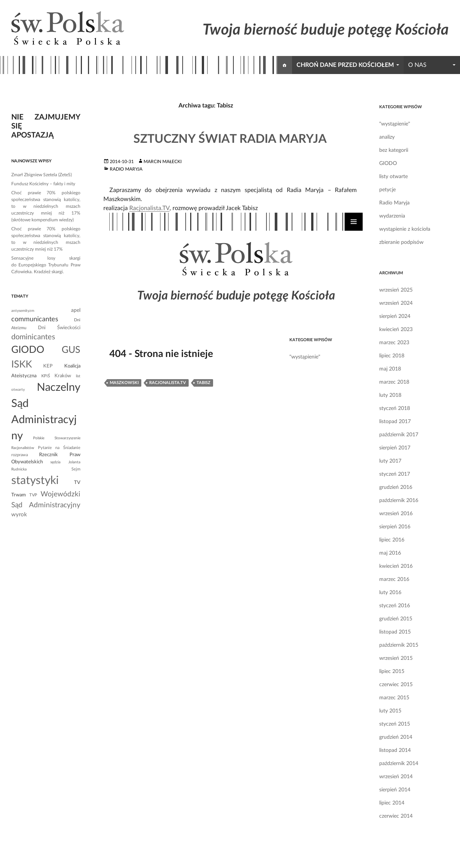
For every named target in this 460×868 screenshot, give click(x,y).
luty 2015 (390, 711)
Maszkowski (124, 383)
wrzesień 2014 (396, 777)
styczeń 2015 (395, 724)
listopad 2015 (395, 632)
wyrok (19, 515)
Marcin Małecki (163, 162)
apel (76, 310)
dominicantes (33, 337)
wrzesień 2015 (396, 658)
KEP (48, 366)
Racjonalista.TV (149, 208)
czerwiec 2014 (396, 816)
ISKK (22, 364)
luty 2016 (390, 593)
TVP (33, 495)
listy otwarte (393, 177)
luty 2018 (390, 395)
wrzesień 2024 (396, 303)
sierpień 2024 (395, 316)
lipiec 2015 (392, 671)
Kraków (63, 376)
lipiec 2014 (392, 803)
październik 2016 (399, 501)
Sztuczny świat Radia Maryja (230, 139)
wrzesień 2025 (396, 290)
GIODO (388, 163)
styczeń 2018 (395, 408)
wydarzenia (392, 216)
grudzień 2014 (396, 737)
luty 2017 (390, 461)
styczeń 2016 (395, 606)
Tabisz (204, 383)
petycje (387, 190)
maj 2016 (390, 553)
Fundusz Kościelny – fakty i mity (43, 184)
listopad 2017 (395, 422)
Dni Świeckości (59, 328)
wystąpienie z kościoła (405, 229)
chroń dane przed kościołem (345, 65)
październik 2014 (399, 764)
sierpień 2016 (395, 527)
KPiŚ (46, 376)
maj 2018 (390, 369)
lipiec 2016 (392, 540)
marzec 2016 (394, 579)
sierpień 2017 (395, 448)
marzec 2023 (394, 343)
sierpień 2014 (395, 790)
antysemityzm (23, 311)
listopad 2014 (395, 750)
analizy (387, 137)
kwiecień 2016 (396, 566)
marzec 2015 (394, 698)
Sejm (76, 469)
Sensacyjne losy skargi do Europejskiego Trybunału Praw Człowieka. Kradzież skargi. (46, 265)
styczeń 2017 (395, 474)
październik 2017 (399, 435)
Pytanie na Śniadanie (59, 448)
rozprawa (20, 455)
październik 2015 (399, 645)
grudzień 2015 (396, 619)
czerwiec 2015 (396, 685)
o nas (417, 65)
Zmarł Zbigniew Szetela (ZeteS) (42, 175)
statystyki (35, 481)
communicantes (35, 319)
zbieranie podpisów (401, 242)
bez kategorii (394, 150)
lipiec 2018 (392, 356)
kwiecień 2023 (396, 330)
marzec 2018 (394, 382)
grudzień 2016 (396, 487)
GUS (71, 350)
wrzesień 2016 (396, 514)
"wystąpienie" (395, 124)
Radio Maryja (126, 169)
